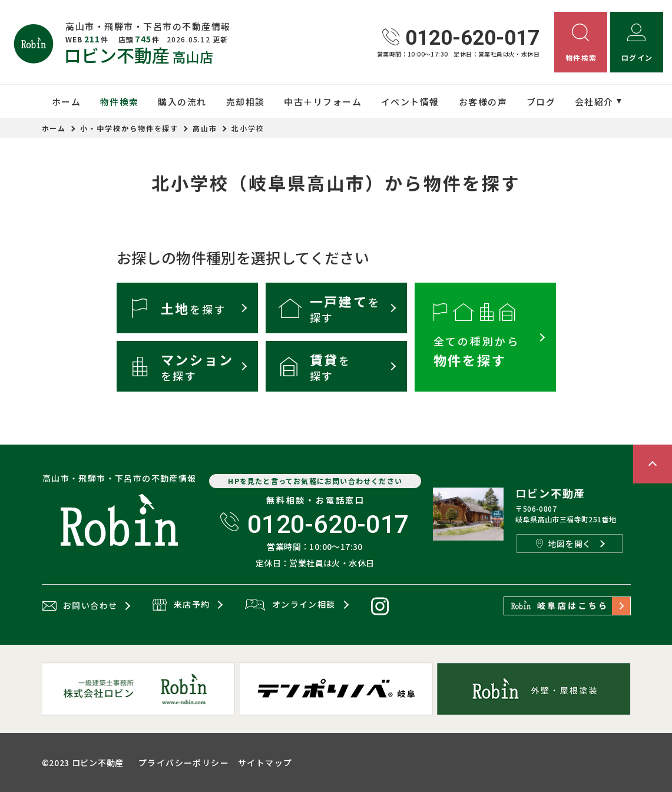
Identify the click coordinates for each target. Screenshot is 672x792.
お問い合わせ (80, 606)
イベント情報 (410, 102)
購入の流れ (182, 102)
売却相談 (246, 102)
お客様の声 (483, 102)
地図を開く (564, 544)
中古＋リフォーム (323, 102)
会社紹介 (594, 102)
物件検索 (120, 102)
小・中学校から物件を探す (129, 128)
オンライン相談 (290, 605)
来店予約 (181, 605)
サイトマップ (265, 763)
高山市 (205, 128)
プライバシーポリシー (184, 763)
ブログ (541, 102)
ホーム (67, 102)
